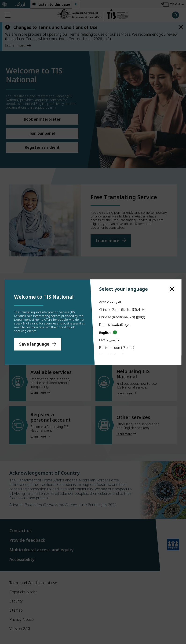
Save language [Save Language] (34, 344)
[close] (172, 281)
